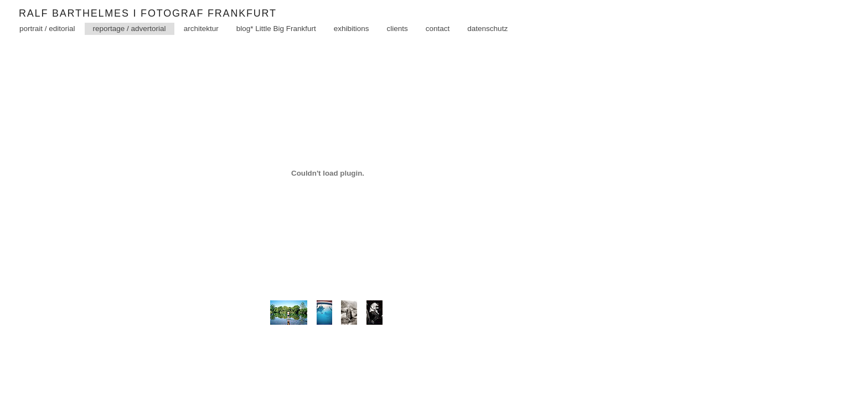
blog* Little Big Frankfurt (276, 45)
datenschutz (487, 45)
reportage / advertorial (130, 45)
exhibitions (352, 45)
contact (438, 45)
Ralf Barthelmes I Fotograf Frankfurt (162, 22)
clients (397, 45)
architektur (201, 45)
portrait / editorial (47, 45)
